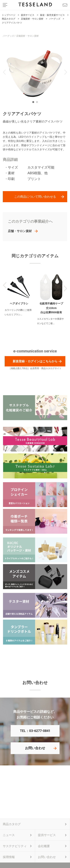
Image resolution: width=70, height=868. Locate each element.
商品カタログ (12, 824)
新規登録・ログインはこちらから (35, 361)
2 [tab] (38, 103)
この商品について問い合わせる (35, 197)
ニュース (9, 835)
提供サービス (47, 835)
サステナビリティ (15, 846)
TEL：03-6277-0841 (35, 731)
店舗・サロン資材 (20, 231)
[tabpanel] (35, 72)
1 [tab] (34, 103)
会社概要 (44, 846)
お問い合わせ (35, 748)
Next (66, 72)
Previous (4, 72)
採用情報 (9, 857)
